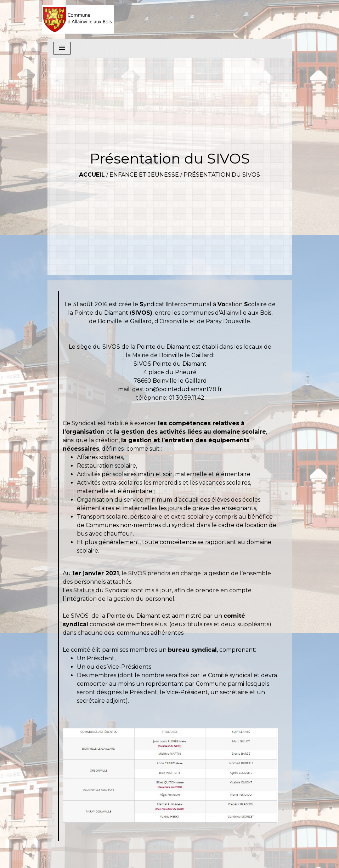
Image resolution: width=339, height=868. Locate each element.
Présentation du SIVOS (222, 175)
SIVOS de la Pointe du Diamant (146, 347)
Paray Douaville (228, 321)
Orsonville (174, 321)
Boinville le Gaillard (124, 321)
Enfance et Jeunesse (144, 175)
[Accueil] (78, 19)
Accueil (92, 175)
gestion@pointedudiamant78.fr (177, 389)
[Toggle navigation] (62, 48)
